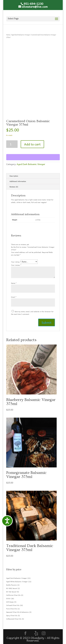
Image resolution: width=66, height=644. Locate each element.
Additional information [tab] (18, 181)
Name (14, 283)
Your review (16, 265)
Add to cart (32, 144)
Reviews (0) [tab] (14, 187)
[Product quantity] (12, 144)
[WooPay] (33, 157)
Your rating (16, 262)
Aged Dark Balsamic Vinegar (21, 35)
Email (14, 297)
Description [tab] (14, 176)
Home (8, 35)
